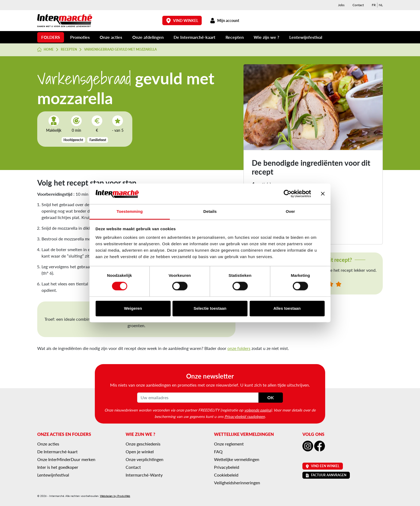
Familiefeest (98, 140)
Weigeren (133, 308)
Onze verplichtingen (145, 459)
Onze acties (111, 37)
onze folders (239, 348)
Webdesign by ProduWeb (115, 496)
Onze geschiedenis (143, 444)
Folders (51, 37)
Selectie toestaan (210, 308)
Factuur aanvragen (326, 475)
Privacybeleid (227, 467)
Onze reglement (229, 444)
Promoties (80, 37)
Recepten (235, 37)
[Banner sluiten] (323, 194)
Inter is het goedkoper (58, 467)
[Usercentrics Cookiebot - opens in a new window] (288, 194)
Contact (358, 5)
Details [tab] (210, 211)
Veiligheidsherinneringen (237, 483)
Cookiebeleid (226, 475)
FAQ (218, 452)
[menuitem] (374, 5)
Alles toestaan (287, 308)
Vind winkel (182, 20)
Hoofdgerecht (73, 140)
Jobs (341, 5)
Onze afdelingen (148, 37)
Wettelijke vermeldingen (237, 459)
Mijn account (224, 20)
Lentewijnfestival (306, 37)
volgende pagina (258, 410)
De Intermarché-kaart (194, 37)
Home (45, 50)
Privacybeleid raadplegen (245, 416)
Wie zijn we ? (266, 37)
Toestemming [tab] (130, 211)
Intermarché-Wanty (144, 475)
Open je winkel (140, 452)
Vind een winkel (323, 466)
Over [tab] (290, 211)
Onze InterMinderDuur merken (66, 459)
